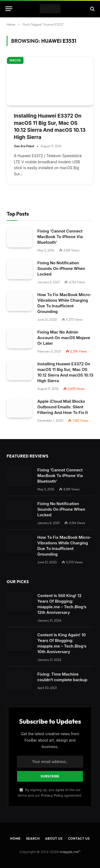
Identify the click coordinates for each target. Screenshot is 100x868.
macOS (15, 51)
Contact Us (79, 829)
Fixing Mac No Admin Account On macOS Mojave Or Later (64, 328)
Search (33, 829)
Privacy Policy (52, 786)
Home (15, 829)
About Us (54, 829)
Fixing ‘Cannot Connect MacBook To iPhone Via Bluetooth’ (60, 227)
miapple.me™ (70, 842)
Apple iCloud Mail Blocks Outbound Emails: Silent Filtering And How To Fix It (63, 397)
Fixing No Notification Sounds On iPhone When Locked (61, 259)
